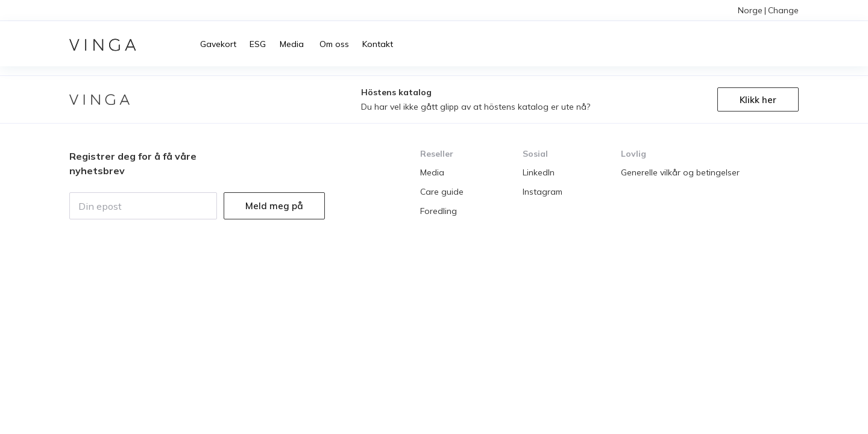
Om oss (333, 44)
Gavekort (218, 44)
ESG (258, 44)
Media (292, 44)
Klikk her (758, 100)
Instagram (542, 192)
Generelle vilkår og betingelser (680, 172)
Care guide (442, 192)
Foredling (439, 211)
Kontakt (378, 44)
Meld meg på (274, 206)
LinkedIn (539, 172)
